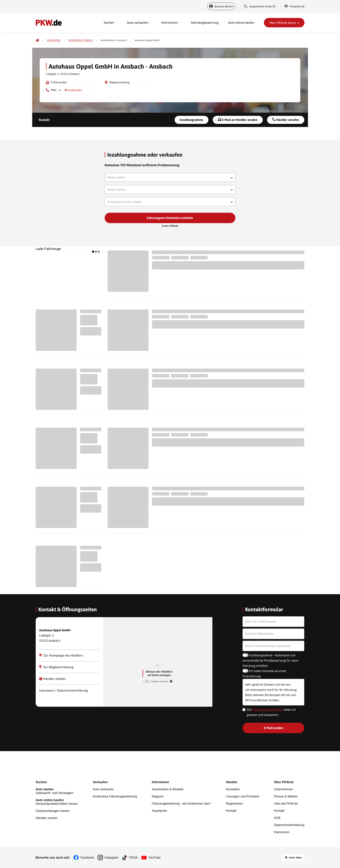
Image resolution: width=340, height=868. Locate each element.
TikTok (133, 858)
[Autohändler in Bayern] (81, 40)
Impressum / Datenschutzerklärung (64, 690)
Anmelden (233, 789)
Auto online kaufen (241, 23)
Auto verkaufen (103, 789)
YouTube (155, 858)
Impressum (282, 832)
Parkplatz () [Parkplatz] (294, 6)
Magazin (158, 796)
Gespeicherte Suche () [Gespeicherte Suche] (260, 6)
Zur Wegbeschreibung (56, 667)
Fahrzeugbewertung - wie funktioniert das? (181, 804)
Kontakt (44, 120)
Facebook (87, 858)
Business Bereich (221, 6)
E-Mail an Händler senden (238, 120)
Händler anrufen (286, 120)
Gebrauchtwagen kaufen (53, 811)
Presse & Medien (286, 796)
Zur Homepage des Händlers (61, 655)
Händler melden (52, 679)
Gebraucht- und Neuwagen (57, 791)
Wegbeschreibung (119, 82)
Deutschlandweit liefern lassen (57, 802)
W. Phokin (269, 111)
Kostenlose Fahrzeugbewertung (115, 796)
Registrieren (234, 804)
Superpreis (159, 811)
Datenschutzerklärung (268, 710)
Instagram (112, 858)
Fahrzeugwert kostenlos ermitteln (170, 218)
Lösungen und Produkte (242, 796)
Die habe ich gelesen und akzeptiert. (271, 712)
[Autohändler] (54, 40)
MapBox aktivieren (160, 681)
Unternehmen (283, 789)
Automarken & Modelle (168, 789)
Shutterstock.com (290, 111)
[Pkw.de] (37, 40)
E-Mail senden (59, 82)
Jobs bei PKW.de (286, 804)
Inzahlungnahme (192, 120)
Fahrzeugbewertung (205, 23)
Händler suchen (47, 818)
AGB (277, 818)
